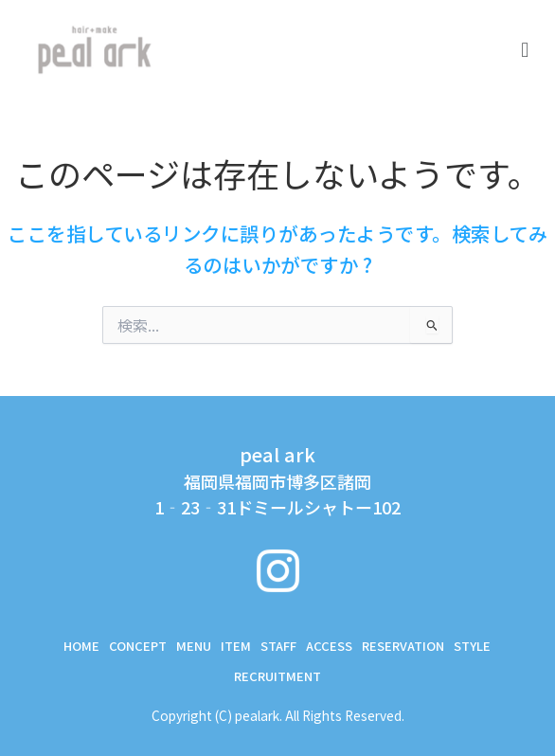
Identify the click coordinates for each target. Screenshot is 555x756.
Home (81, 646)
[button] (525, 48)
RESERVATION (403, 646)
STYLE (472, 646)
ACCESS (329, 646)
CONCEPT (138, 646)
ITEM (236, 646)
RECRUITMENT (277, 676)
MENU (194, 646)
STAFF (278, 646)
